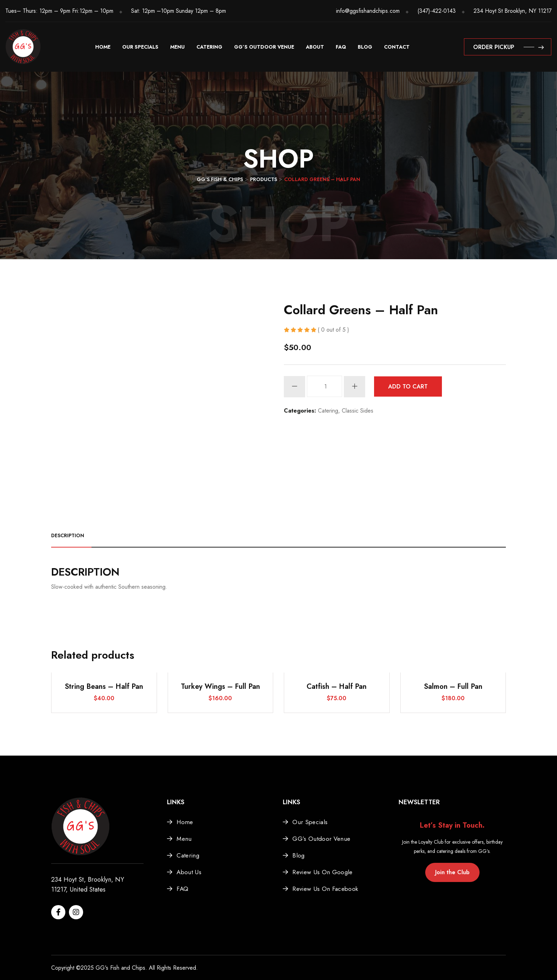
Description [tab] (68, 535)
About (315, 47)
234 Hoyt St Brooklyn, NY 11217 (513, 11)
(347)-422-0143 (437, 11)
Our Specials (140, 47)
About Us (189, 872)
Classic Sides (358, 411)
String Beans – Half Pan (104, 687)
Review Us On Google (322, 872)
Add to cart (408, 386)
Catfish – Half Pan (337, 687)
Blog (365, 47)
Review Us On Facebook (325, 889)
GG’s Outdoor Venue (264, 47)
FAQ (341, 47)
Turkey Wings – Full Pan (220, 687)
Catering (209, 47)
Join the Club (452, 872)
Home (103, 47)
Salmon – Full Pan (453, 687)
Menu (177, 47)
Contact (397, 47)
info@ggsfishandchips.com (368, 11)
